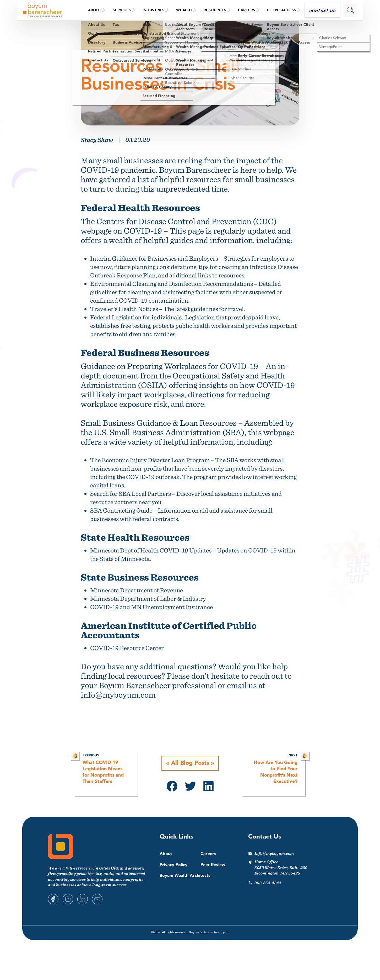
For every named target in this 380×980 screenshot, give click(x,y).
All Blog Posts (190, 763)
